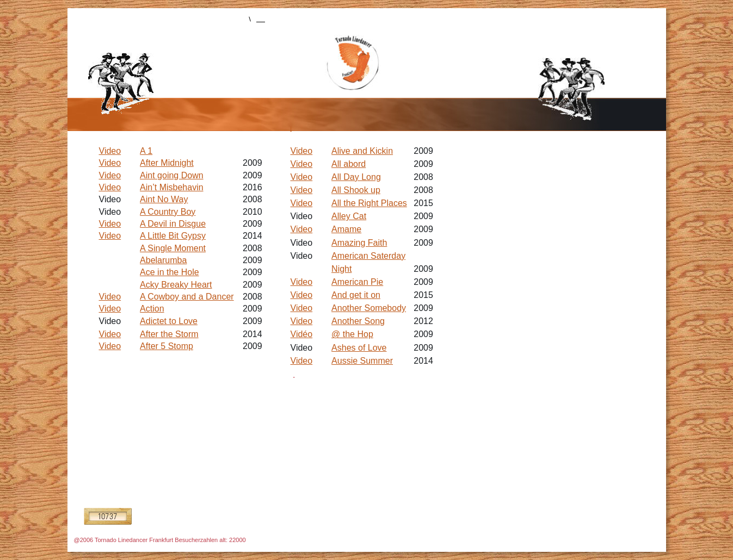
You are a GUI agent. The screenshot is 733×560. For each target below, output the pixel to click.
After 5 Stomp (167, 346)
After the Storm (169, 334)
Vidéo (302, 334)
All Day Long (356, 177)
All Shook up (356, 190)
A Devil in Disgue (173, 224)
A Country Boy (168, 212)
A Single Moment (173, 248)
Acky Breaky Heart (176, 285)
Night (341, 269)
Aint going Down (172, 175)
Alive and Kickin (362, 151)
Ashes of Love (359, 348)
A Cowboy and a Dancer (187, 297)
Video (302, 151)
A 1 (146, 151)
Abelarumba (163, 260)
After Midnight (167, 163)
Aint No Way (164, 199)
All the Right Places (369, 203)
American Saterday (368, 256)
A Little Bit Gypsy (173, 236)
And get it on (356, 295)
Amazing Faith (359, 243)
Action (152, 309)
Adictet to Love (169, 321)
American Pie (357, 282)
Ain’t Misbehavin (172, 187)
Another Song (358, 321)
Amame (346, 229)
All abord (349, 164)
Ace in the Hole (170, 272)
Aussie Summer (362, 361)
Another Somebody (369, 308)
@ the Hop (352, 334)
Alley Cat (349, 216)
